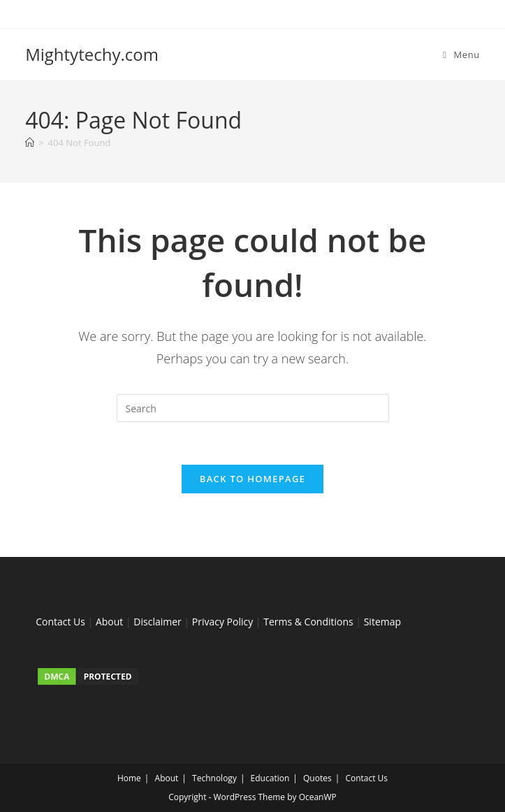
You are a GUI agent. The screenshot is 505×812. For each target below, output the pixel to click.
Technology (214, 778)
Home (129, 778)
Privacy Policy (222, 622)
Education (270, 778)
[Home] (30, 143)
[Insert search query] (253, 408)
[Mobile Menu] (461, 55)
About (109, 622)
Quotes (317, 778)
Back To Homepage (252, 479)
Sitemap (382, 622)
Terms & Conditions (308, 622)
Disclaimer (157, 622)
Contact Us (60, 622)
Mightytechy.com (92, 54)
